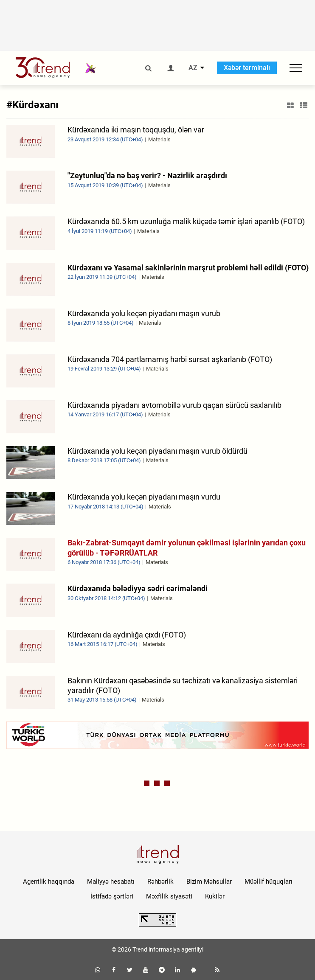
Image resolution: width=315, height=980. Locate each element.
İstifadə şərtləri (112, 896)
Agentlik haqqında (49, 882)
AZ (193, 68)
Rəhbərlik (160, 882)
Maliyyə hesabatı (111, 882)
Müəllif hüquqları (269, 882)
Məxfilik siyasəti (169, 896)
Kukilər (215, 896)
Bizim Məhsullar (209, 882)
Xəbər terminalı (247, 68)
